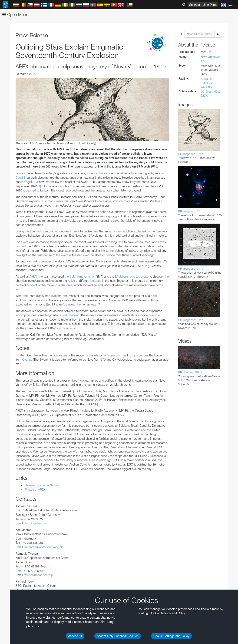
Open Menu (15, 15)
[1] (39, 186)
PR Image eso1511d (191, 320)
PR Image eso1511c (191, 269)
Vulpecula (114, 355)
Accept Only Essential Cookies (118, 636)
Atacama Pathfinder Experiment (208, 83)
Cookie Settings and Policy (171, 636)
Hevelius (104, 173)
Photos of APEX (35, 490)
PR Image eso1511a (191, 154)
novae (117, 231)
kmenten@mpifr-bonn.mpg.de (44, 547)
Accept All (75, 636)
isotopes (96, 281)
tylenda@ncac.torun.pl (39, 575)
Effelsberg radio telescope (132, 276)
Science (195, 5)
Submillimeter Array (82, 276)
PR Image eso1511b (191, 211)
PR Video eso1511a (190, 372)
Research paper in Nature (42, 485)
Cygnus (28, 359)
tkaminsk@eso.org (36, 523)
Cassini (20, 178)
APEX (33, 276)
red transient (71, 315)
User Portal (210, 5)
